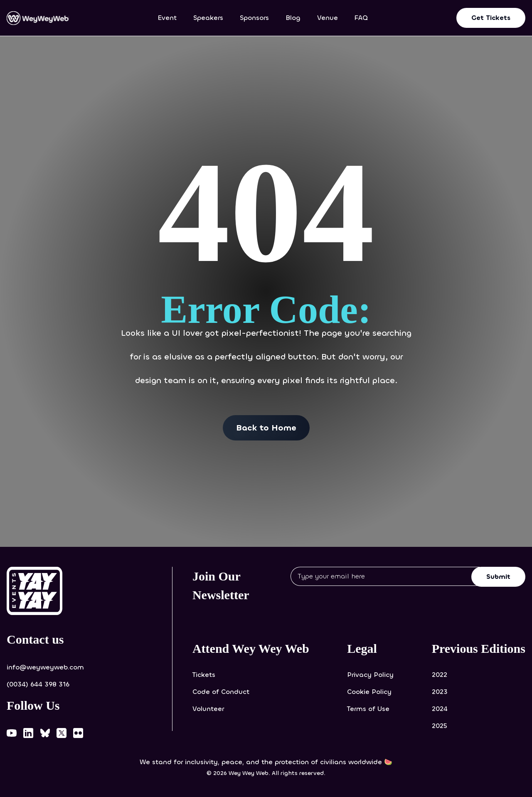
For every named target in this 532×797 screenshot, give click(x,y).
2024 (440, 709)
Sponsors (254, 18)
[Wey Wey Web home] (38, 18)
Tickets (204, 675)
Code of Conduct (221, 692)
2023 (440, 692)
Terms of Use (368, 709)
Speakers (208, 18)
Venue (328, 18)
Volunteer (208, 709)
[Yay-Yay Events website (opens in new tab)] (54, 591)
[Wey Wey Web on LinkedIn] (28, 733)
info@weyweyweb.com (45, 667)
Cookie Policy (369, 692)
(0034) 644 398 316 (38, 684)
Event (167, 18)
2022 (440, 675)
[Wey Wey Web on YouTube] (12, 733)
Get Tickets (491, 18)
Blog (293, 18)
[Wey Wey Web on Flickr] (78, 733)
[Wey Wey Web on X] (62, 733)
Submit (498, 577)
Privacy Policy (370, 675)
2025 (440, 726)
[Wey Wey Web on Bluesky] (45, 733)
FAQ (361, 18)
